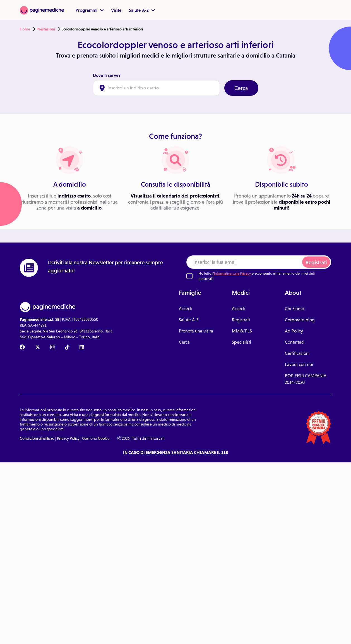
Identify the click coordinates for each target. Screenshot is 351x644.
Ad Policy (294, 331)
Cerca (241, 88)
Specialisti (241, 342)
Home (25, 29)
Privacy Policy (68, 438)
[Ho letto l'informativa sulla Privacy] (189, 276)
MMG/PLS (242, 331)
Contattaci (295, 342)
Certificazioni (297, 353)
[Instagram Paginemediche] (52, 348)
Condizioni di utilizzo (37, 438)
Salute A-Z (142, 10)
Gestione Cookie (96, 438)
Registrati (316, 262)
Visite (116, 10)
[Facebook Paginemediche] (22, 348)
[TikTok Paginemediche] (67, 348)
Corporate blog (300, 320)
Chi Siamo (294, 309)
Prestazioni (46, 29)
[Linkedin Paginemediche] (82, 348)
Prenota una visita (196, 331)
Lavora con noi (299, 364)
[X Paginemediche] (38, 348)
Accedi (185, 309)
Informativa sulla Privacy (232, 273)
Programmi (90, 10)
